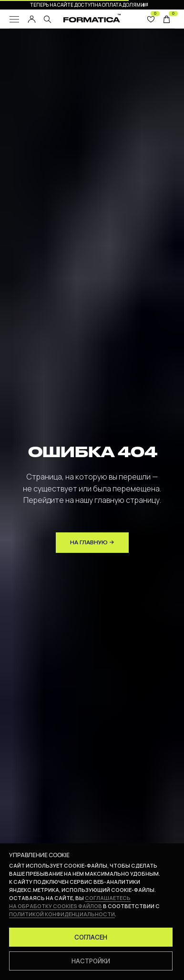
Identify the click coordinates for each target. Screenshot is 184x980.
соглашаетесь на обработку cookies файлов (70, 902)
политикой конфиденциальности (62, 914)
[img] (47, 19)
